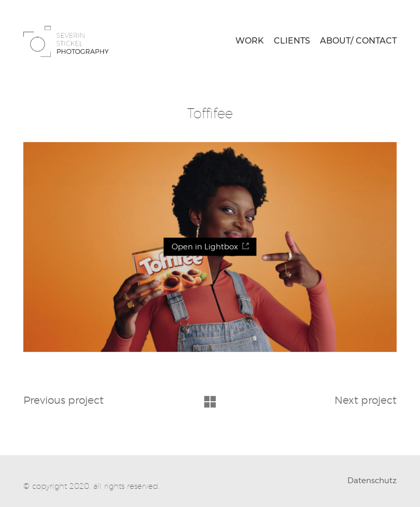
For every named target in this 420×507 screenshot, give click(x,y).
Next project (366, 400)
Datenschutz (372, 481)
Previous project (64, 400)
